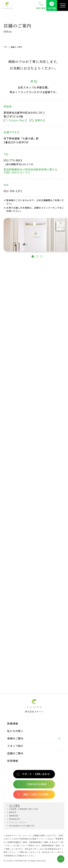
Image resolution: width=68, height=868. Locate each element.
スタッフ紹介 (15, 746)
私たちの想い (15, 731)
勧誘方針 (13, 812)
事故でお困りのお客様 (36, 794)
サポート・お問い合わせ (36, 774)
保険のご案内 (15, 738)
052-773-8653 (13, 160)
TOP (5, 47)
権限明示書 (14, 816)
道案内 (37, 120)
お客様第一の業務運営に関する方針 (24, 809)
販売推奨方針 (15, 819)
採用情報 (13, 761)
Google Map (15, 120)
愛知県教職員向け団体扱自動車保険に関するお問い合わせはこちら (31, 171)
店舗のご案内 (15, 753)
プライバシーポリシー (18, 822)
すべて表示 (14, 805)
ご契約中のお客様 (36, 784)
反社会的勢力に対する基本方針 (22, 826)
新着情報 (13, 723)
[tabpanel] (36, 235)
